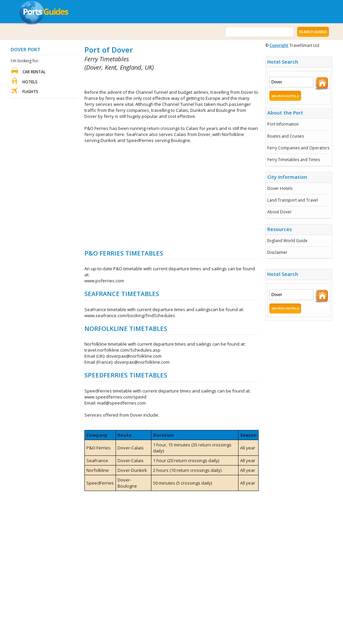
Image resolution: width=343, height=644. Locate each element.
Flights (30, 92)
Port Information (283, 124)
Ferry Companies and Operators (298, 148)
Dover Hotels (280, 188)
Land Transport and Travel (293, 200)
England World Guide (287, 241)
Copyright (279, 45)
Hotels (30, 82)
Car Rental (34, 72)
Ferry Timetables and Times (294, 160)
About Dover (280, 212)
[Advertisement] (163, 81)
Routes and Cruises (286, 136)
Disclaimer (277, 252)
